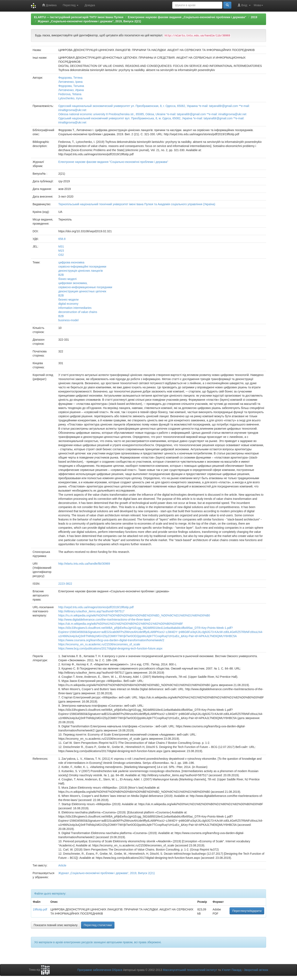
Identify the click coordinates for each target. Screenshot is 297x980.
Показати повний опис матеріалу (56, 925)
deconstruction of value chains (78, 312)
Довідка (90, 5)
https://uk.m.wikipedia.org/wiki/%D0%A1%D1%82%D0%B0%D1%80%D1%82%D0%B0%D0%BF (121, 624)
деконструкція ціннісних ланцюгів (81, 271)
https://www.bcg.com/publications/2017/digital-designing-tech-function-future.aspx (110, 648)
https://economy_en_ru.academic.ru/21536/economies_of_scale (99, 644)
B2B (61, 316)
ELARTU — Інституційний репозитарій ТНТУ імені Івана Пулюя (79, 17)
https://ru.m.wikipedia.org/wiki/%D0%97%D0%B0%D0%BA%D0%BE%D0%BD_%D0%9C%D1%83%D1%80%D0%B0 (134, 615)
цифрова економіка (71, 262)
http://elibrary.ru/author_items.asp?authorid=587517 (91, 611)
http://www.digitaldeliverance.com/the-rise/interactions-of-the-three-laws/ (104, 620)
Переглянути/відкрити (247, 911)
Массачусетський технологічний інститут (190, 970)
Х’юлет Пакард (231, 970)
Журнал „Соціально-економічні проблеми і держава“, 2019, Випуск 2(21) (89, 21)
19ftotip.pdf (40, 909)
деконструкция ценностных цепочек (82, 291)
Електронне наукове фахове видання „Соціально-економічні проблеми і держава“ (187, 17)
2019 (254, 17)
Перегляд (71, 5)
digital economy (68, 304)
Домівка (49, 5)
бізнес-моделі (68, 279)
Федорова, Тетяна (70, 78)
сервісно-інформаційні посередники (82, 267)
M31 (61, 246)
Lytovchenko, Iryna (70, 98)
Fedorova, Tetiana (70, 94)
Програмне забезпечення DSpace (100, 970)
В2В (61, 275)
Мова (258, 5)
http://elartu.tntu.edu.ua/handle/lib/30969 (84, 564)
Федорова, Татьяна (71, 86)
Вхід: (244, 5)
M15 (61, 251)
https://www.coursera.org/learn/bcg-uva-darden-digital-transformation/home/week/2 (111, 640)
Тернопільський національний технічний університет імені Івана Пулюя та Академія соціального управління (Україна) (137, 204)
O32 (61, 255)
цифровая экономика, (73, 283)
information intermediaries (75, 308)
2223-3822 (65, 584)
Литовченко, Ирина (71, 90)
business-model (68, 320)
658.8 (62, 239)
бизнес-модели (68, 300)
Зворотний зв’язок (256, 970)
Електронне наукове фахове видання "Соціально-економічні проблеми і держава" (113, 162)
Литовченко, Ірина (71, 82)
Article (62, 865)
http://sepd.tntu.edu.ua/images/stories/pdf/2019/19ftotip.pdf (96, 607)
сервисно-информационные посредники (85, 287)
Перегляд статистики (98, 925)
